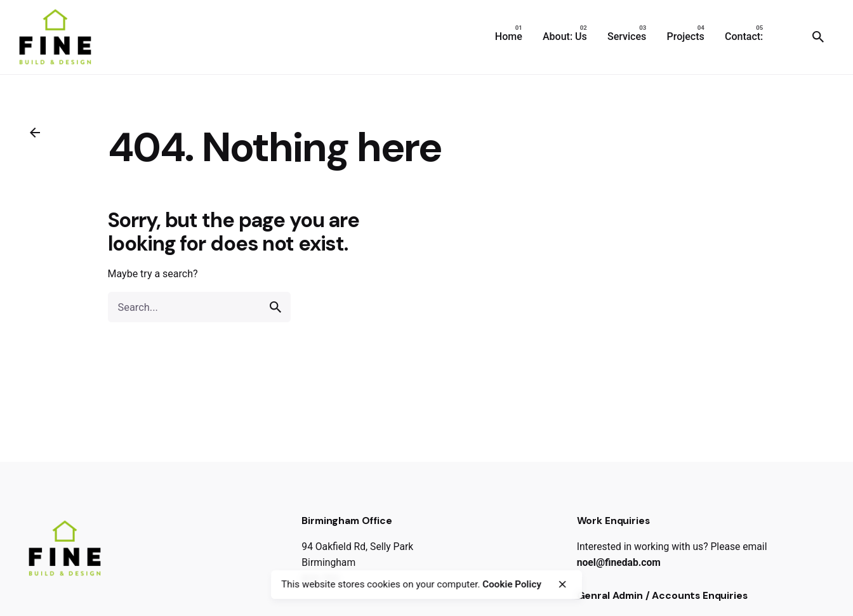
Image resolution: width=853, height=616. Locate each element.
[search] (275, 307)
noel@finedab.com (619, 562)
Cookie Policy (512, 584)
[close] (562, 584)
